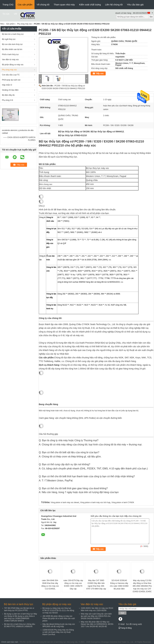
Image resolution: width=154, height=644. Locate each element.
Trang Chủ (8, 5)
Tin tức (6, 14)
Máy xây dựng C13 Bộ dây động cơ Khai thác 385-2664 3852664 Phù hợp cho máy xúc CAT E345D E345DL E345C (142, 586)
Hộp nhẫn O (7, 85)
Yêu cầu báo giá (135, 5)
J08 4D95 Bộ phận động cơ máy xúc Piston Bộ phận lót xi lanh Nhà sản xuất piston (59, 618)
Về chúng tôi (43, 5)
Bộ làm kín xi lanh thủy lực (13, 34)
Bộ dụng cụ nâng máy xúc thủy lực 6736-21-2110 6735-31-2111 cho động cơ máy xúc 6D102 (58, 610)
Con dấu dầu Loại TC (11, 75)
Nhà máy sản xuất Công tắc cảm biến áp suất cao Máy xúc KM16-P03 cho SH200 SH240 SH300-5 (96, 616)
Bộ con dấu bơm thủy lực (12, 44)
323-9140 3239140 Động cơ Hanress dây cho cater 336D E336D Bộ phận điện (119, 585)
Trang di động (125, 628)
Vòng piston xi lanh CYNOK (123, 502)
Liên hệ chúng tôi (114, 5)
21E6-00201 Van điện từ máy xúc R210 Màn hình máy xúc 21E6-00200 (97, 609)
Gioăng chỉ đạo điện (10, 90)
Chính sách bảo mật (10, 642)
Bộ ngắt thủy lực (9, 39)
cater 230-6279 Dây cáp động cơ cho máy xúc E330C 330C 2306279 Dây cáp (73, 585)
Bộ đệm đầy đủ (8, 95)
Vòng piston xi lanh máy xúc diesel (65, 502)
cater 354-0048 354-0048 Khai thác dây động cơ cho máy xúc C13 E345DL (50, 585)
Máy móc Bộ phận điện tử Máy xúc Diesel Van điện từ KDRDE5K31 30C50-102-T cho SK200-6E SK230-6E (97, 624)
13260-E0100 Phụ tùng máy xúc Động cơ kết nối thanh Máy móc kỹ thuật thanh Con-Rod (58, 632)
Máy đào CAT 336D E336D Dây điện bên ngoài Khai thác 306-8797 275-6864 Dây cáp (96, 585)
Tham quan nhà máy (64, 5)
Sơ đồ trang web (134, 624)
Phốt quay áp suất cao (11, 80)
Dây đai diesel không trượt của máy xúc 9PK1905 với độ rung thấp (59, 625)
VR (15, 14)
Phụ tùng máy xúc (24, 24)
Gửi (122, 613)
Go (151, 17)
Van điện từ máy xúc (10, 60)
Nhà (2, 24)
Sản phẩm (10, 24)
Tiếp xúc (100, 73)
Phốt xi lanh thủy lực (10, 54)
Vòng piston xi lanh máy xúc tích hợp (95, 502)
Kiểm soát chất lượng (90, 5)
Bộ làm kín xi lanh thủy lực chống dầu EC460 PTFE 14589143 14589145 (20, 625)
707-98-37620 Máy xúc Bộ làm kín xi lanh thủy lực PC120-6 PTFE (19, 609)
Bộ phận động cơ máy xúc (13, 65)
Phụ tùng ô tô (8, 100)
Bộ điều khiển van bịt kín (12, 49)
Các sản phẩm (25, 5)
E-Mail (121, 624)
